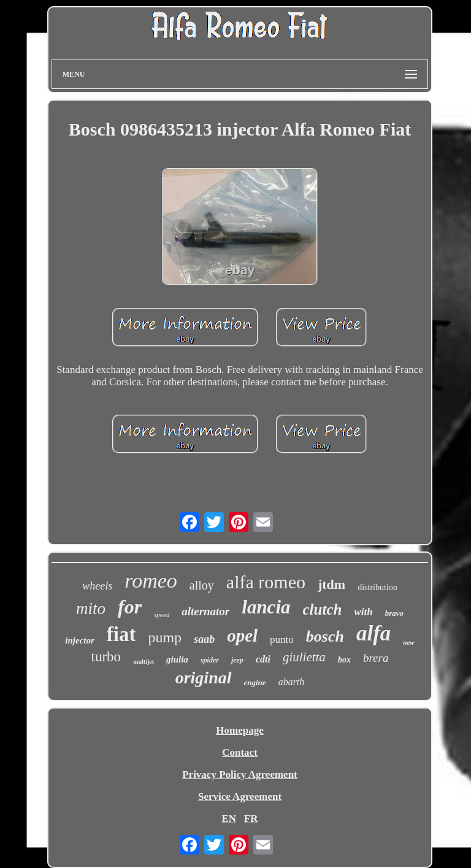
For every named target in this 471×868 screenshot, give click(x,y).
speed (162, 615)
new (408, 642)
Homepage (239, 730)
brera (376, 658)
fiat (121, 634)
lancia (266, 607)
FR (251, 819)
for (130, 607)
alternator (205, 611)
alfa (373, 633)
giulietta (304, 657)
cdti (263, 659)
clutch (323, 609)
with (363, 612)
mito (91, 609)
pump (165, 637)
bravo (394, 613)
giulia (177, 659)
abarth (292, 682)
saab (204, 639)
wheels (97, 586)
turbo (106, 657)
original (204, 678)
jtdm (331, 584)
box (344, 660)
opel (242, 636)
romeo (151, 581)
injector (80, 640)
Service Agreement (240, 797)
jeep (237, 660)
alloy (202, 585)
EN (229, 819)
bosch (325, 636)
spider (210, 660)
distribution (377, 587)
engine (255, 682)
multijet (144, 662)
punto (282, 639)
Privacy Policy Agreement (240, 774)
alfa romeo (266, 582)
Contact (240, 752)
